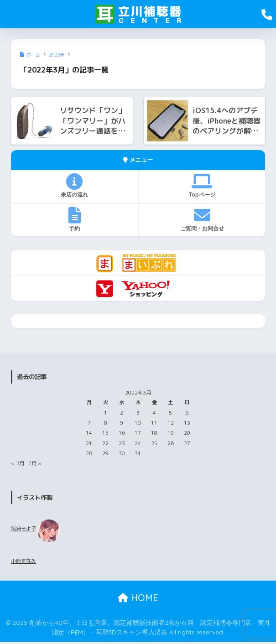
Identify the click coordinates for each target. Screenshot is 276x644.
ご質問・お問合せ (202, 219)
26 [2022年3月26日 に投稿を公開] (171, 443)
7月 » (35, 463)
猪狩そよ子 (23, 529)
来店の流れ (74, 186)
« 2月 (18, 463)
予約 (74, 219)
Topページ (202, 186)
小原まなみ (23, 561)
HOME (138, 598)
